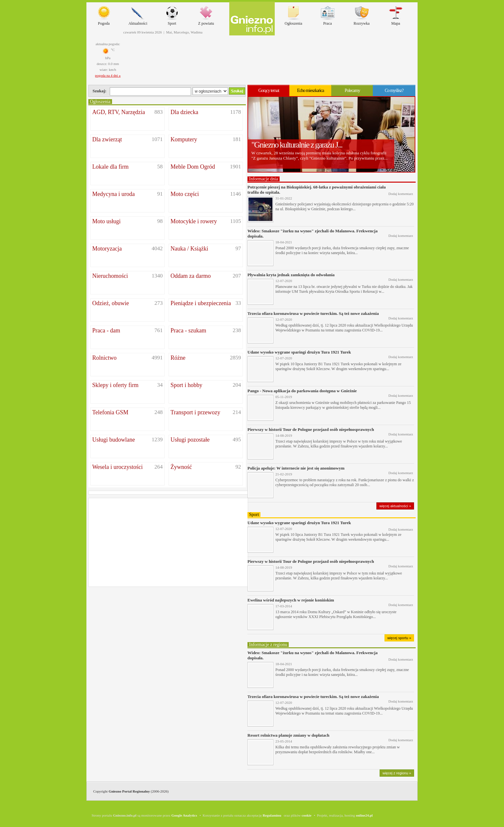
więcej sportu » (399, 638)
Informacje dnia (264, 179)
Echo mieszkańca (311, 90)
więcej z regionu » (397, 773)
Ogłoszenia (294, 14)
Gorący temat (269, 90)
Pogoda (104, 14)
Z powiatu (206, 14)
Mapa (396, 14)
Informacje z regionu (268, 645)
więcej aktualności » (395, 506)
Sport (172, 14)
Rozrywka (362, 14)
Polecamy (352, 90)
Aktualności (138, 14)
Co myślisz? (394, 90)
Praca (328, 14)
